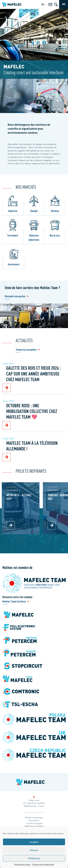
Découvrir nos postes (15, 296)
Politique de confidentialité (43, 864)
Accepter (34, 842)
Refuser (34, 850)
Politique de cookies (22, 864)
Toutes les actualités (26, 350)
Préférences (34, 858)
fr (44, 4)
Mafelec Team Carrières (14, 601)
